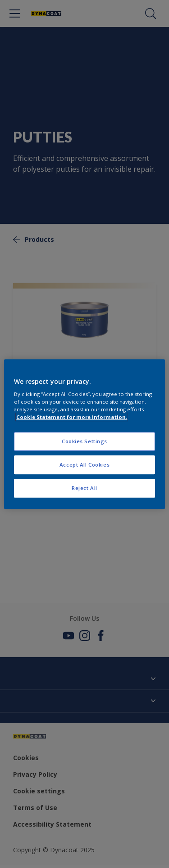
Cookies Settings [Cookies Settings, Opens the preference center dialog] (84, 442)
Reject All (84, 488)
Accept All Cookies (84, 465)
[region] (84, 434)
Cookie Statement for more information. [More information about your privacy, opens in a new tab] (72, 417)
